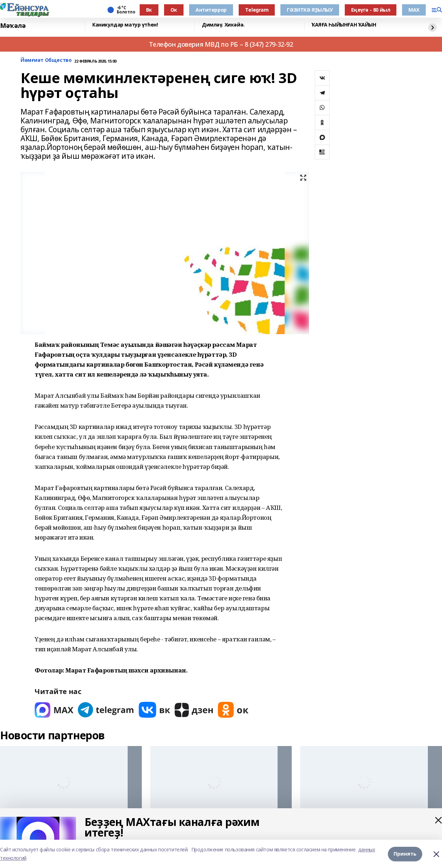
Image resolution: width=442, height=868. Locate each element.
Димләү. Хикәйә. (223, 25)
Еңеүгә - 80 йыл (371, 10)
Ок (174, 10)
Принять (405, 854)
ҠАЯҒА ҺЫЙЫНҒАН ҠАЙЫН (344, 25)
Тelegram (257, 10)
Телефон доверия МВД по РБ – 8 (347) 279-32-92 (221, 44)
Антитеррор (211, 10)
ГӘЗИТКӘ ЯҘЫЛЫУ (310, 10)
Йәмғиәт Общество (46, 60)
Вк (149, 10)
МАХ (414, 10)
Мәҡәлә (13, 26)
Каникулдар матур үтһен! (125, 25)
